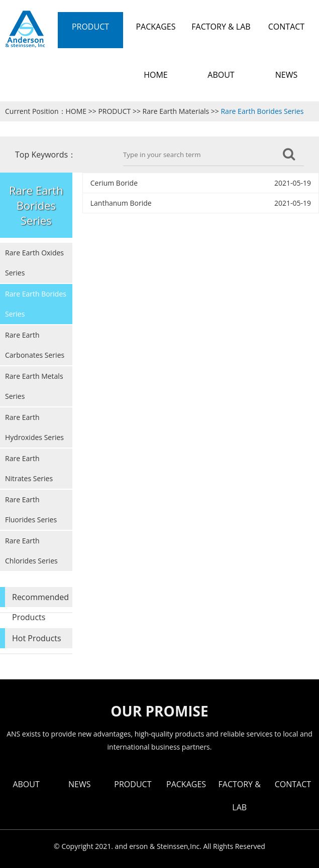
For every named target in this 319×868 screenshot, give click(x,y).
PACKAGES (186, 784)
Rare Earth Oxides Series (34, 263)
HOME (76, 111)
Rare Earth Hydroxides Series (34, 427)
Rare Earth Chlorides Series (31, 551)
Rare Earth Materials (176, 111)
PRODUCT (114, 111)
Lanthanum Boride (121, 203)
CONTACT (293, 784)
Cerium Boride (114, 183)
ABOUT (26, 784)
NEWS (79, 784)
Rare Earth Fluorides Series (31, 510)
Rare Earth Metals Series (34, 386)
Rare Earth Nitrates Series (29, 468)
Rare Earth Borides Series (262, 111)
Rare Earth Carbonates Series (35, 345)
